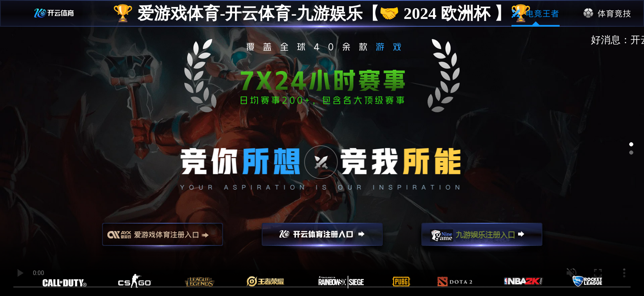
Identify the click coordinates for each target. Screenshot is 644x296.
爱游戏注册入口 (163, 238)
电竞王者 (536, 14)
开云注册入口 (322, 238)
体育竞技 (608, 14)
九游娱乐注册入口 (482, 238)
